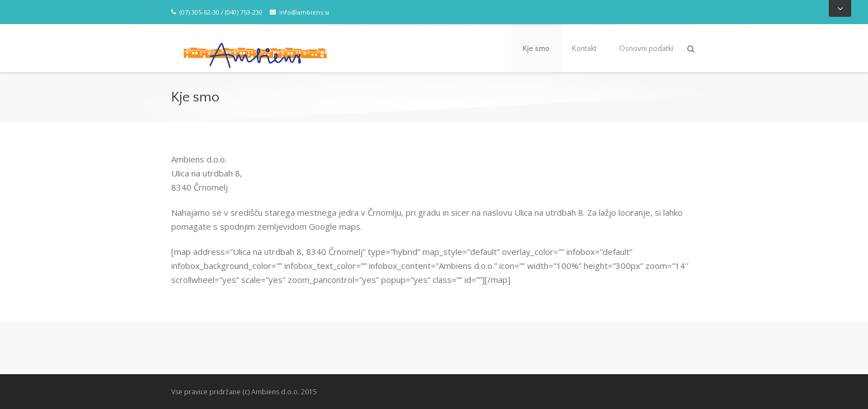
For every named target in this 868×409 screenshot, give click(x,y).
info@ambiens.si (299, 12)
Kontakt (584, 49)
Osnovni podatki (646, 49)
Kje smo (536, 49)
